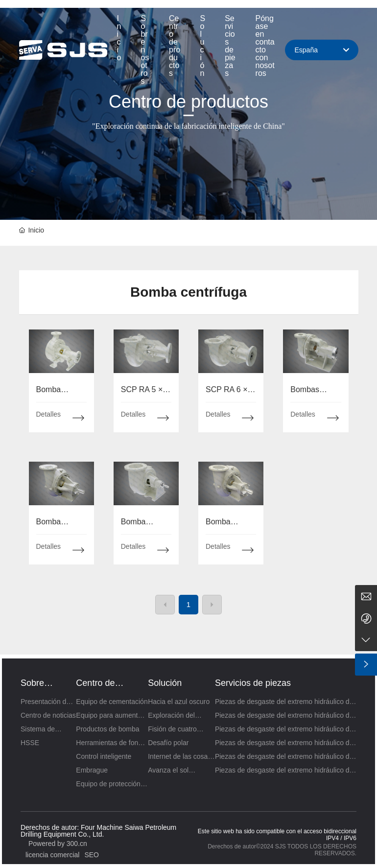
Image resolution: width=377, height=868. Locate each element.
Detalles (49, 414)
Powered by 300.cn (58, 844)
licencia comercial (52, 855)
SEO (92, 855)
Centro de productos (188, 102)
